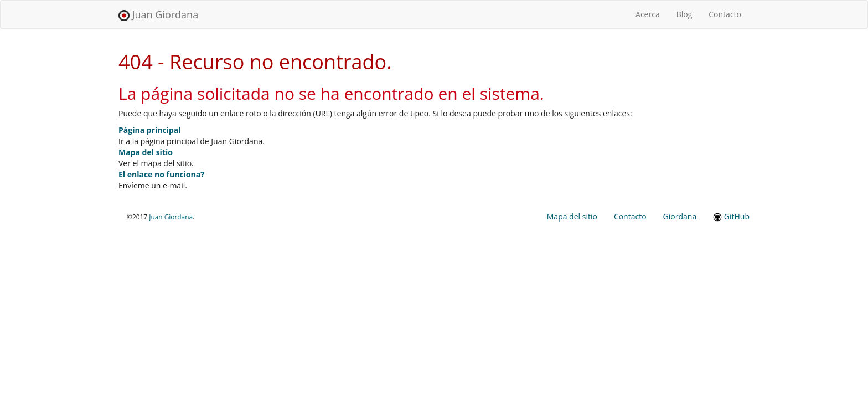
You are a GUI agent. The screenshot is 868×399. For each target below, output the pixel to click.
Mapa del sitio (146, 152)
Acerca (652, 14)
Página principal (149, 130)
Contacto (725, 14)
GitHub (731, 216)
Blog (684, 14)
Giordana (680, 216)
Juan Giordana (158, 14)
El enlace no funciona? (161, 174)
